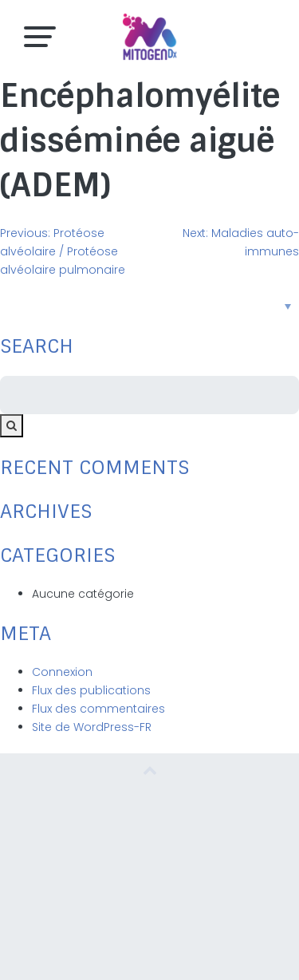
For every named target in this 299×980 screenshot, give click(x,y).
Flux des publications (91, 690)
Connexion (62, 672)
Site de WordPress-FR (92, 727)
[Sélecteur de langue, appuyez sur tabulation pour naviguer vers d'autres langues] (149, 306)
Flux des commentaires (98, 709)
